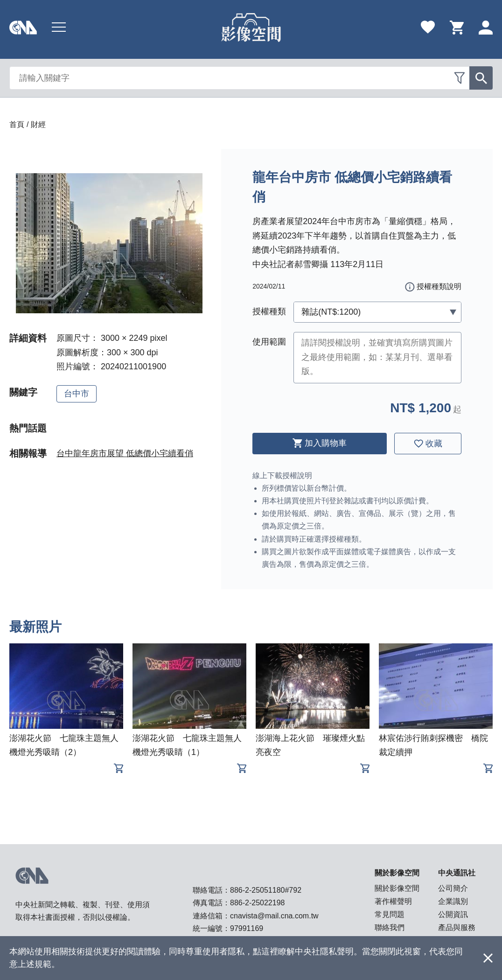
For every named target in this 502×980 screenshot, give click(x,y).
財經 (38, 124)
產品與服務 (457, 927)
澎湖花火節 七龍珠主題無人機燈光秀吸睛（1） (187, 745)
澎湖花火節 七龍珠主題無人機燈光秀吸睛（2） (64, 745)
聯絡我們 (390, 927)
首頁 (17, 124)
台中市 (77, 394)
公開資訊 (453, 914)
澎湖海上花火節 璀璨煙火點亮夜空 (310, 745)
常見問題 (390, 914)
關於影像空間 (397, 888)
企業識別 (453, 901)
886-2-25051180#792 (266, 890)
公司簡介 (453, 888)
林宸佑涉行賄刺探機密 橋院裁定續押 (433, 745)
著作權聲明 (393, 901)
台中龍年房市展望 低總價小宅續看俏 (125, 453)
